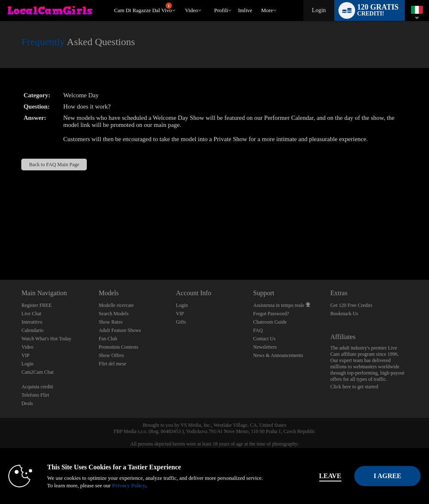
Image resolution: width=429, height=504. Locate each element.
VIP (25, 355)
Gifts (181, 322)
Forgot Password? (271, 314)
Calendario (32, 330)
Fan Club (108, 339)
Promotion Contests (118, 347)
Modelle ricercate (116, 305)
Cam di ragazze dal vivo (143, 8)
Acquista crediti (37, 387)
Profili (221, 10)
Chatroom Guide (270, 322)
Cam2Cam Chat (37, 372)
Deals (27, 403)
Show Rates (110, 322)
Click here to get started (355, 387)
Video (191, 10)
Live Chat (31, 314)
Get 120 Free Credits (351, 305)
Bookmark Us (344, 314)
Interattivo (32, 322)
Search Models (114, 314)
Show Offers (111, 355)
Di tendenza (181, 0)
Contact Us (264, 339)
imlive (245, 10)
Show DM (0, 249)
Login (319, 10)
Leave (298, 476)
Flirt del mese (112, 364)
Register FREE (36, 305)
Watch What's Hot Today (46, 339)
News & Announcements (278, 355)
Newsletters (265, 347)
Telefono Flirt (35, 395)
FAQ (258, 330)
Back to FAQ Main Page (54, 165)
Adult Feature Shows (120, 330)
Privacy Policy (175, 485)
